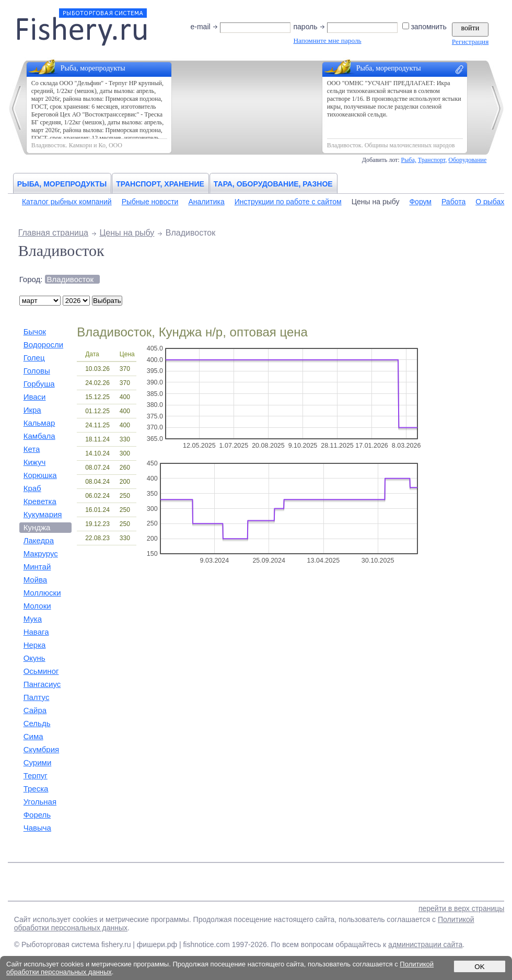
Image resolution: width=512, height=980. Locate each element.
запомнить (425, 27)
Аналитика (206, 202)
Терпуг (36, 775)
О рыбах (490, 202)
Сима (33, 736)
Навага (36, 632)
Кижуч (35, 462)
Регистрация (470, 42)
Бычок (35, 331)
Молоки (37, 606)
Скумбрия (41, 749)
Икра (32, 410)
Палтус (37, 697)
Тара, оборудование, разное (273, 184)
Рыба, (409, 160)
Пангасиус (42, 684)
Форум (420, 202)
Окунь (34, 658)
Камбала (39, 436)
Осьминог (41, 671)
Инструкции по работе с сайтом (288, 202)
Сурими (38, 762)
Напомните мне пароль (327, 40)
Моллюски (42, 593)
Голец (34, 358)
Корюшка (40, 475)
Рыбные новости (150, 202)
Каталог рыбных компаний (67, 202)
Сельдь (37, 723)
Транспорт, (433, 160)
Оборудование (467, 160)
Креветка (40, 501)
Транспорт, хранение (160, 184)
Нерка (35, 645)
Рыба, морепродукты (62, 184)
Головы (37, 371)
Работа (453, 202)
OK (479, 967)
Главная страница (53, 233)
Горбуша (39, 384)
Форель (37, 815)
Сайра (35, 710)
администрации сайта (425, 944)
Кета (32, 449)
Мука (33, 619)
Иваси (35, 397)
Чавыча (37, 828)
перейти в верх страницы (461, 908)
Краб (32, 488)
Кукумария (43, 514)
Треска (36, 789)
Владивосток (70, 279)
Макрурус (41, 553)
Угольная (40, 802)
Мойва (36, 580)
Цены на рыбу (376, 202)
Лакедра (39, 540)
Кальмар (39, 423)
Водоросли (43, 345)
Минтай (37, 567)
